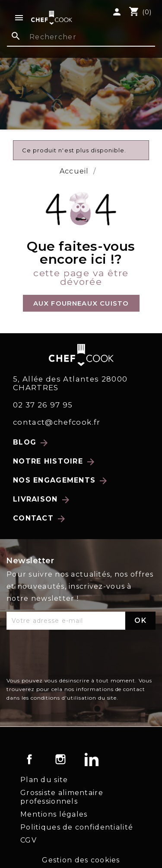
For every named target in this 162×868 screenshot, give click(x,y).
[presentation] (72, 655)
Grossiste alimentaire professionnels (62, 797)
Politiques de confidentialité (77, 827)
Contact (40, 519)
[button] (81, 303)
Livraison (42, 500)
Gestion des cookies (81, 860)
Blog (31, 443)
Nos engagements (61, 481)
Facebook (29, 759)
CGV (29, 840)
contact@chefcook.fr (57, 422)
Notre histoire (54, 462)
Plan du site (44, 780)
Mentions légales (54, 814)
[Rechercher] (81, 38)
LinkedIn (92, 759)
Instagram (60, 759)
